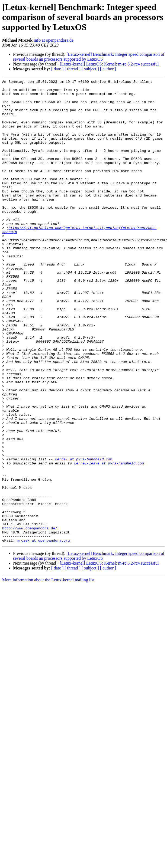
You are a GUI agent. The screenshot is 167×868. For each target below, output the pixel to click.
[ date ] (57, 69)
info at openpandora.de (54, 40)
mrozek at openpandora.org (44, 633)
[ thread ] (73, 69)
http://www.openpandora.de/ (30, 618)
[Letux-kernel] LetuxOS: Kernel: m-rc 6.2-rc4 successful (109, 64)
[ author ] (108, 69)
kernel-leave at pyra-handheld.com (109, 540)
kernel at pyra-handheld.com (84, 535)
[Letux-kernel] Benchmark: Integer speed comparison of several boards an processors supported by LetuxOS (89, 57)
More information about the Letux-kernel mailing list (48, 672)
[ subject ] (90, 69)
